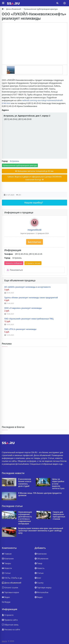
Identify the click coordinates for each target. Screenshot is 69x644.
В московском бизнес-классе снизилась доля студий (25, 483)
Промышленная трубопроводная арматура (20, 165)
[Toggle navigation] (65, 3)
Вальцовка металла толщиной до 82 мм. (35, 171)
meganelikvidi (34, 230)
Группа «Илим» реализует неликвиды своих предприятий (31, 298)
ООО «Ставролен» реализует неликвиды (23, 308)
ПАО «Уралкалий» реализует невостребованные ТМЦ (29, 319)
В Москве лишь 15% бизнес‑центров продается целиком (40, 494)
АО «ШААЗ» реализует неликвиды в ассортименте (27, 287)
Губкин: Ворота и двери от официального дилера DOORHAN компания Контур (34, 178)
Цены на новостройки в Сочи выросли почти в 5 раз (58, 484)
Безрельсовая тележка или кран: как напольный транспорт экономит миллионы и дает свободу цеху (41, 531)
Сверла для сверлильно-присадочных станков (59, 516)
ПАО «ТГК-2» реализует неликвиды (20, 329)
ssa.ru (4, 641)
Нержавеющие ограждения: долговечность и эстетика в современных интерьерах (25, 518)
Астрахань (15, 161)
